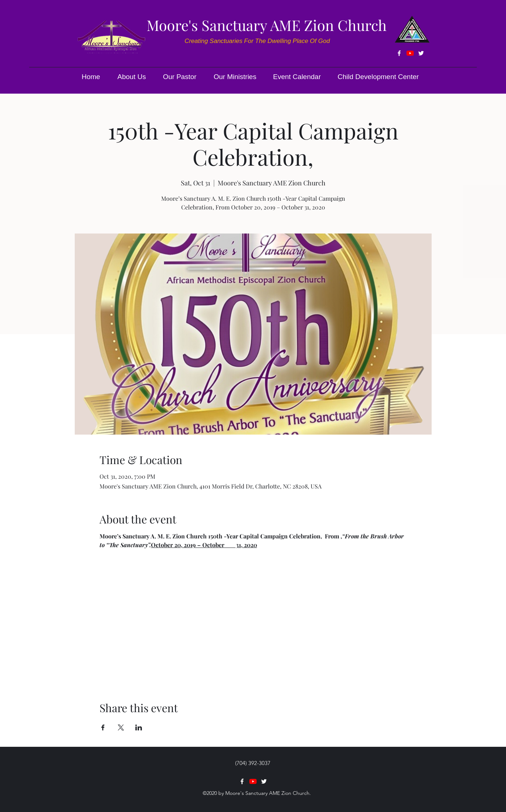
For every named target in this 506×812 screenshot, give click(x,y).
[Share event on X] (121, 727)
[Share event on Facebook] (103, 727)
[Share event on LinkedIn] (139, 727)
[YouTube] (410, 53)
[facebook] (399, 53)
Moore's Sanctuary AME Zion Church (267, 25)
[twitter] (421, 53)
